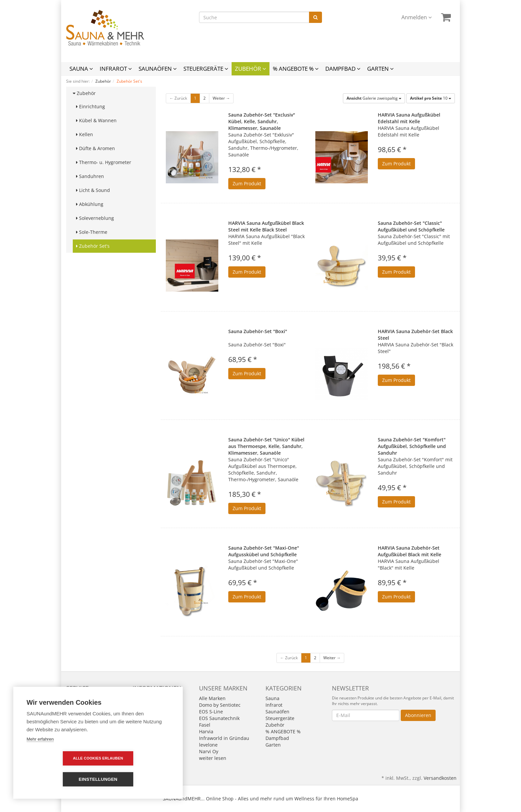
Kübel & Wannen (96, 120)
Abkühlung (90, 204)
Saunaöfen (158, 69)
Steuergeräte (206, 69)
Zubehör (251, 69)
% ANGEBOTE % (296, 69)
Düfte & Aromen (96, 148)
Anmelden (417, 17)
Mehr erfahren (40, 760)
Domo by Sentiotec (220, 705)
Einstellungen (136, 779)
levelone (208, 745)
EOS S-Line (211, 712)
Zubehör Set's (93, 246)
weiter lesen (213, 758)
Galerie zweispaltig (374, 98)
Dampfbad (343, 69)
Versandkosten (440, 778)
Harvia (206, 731)
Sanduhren (90, 176)
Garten (380, 69)
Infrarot (116, 69)
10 (431, 98)
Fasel (205, 725)
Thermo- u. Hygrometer (104, 162)
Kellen (85, 134)
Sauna (81, 69)
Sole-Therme (92, 232)
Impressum (145, 698)
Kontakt (75, 698)
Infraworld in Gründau (224, 738)
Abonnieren (418, 715)
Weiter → (221, 98)
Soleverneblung (95, 218)
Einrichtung (91, 106)
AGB (137, 705)
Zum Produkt (247, 183)
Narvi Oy (209, 751)
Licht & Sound (93, 190)
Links (72, 705)
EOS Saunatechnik (219, 718)
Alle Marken (212, 698)
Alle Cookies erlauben (60, 779)
